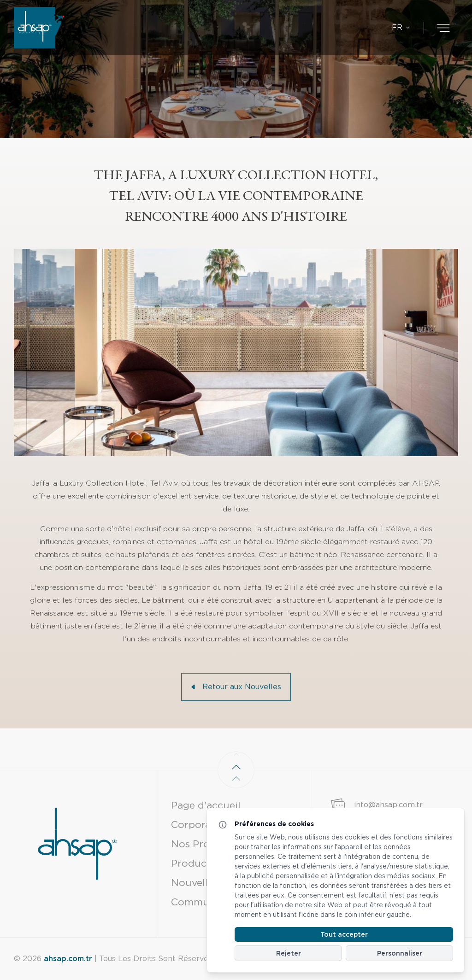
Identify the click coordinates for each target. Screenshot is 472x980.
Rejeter (289, 953)
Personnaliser (400, 953)
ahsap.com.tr (68, 959)
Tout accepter (344, 934)
